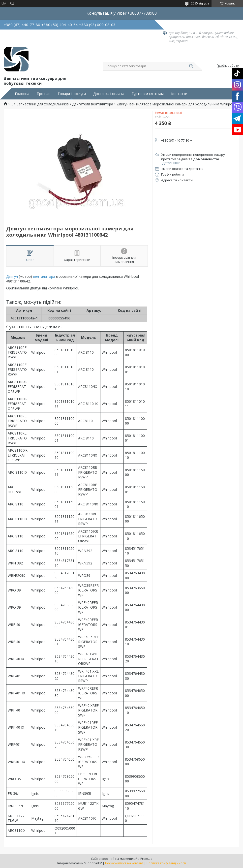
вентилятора (44, 276)
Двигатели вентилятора (93, 104)
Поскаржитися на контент (124, 863)
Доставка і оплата (109, 94)
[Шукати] (191, 66)
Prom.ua (146, 859)
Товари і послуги (72, 94)
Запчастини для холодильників (43, 104)
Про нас (43, 94)
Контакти (179, 94)
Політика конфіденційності (166, 863)
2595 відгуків (200, 3)
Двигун (12, 276)
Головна (22, 94)
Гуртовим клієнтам (148, 94)
